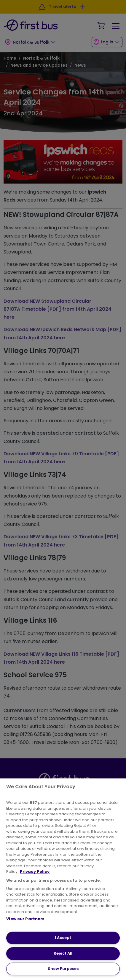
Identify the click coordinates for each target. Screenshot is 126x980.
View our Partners (25, 919)
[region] (63, 879)
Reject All (63, 953)
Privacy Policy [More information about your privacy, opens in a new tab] (35, 872)
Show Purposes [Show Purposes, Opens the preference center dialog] (63, 969)
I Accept (63, 938)
